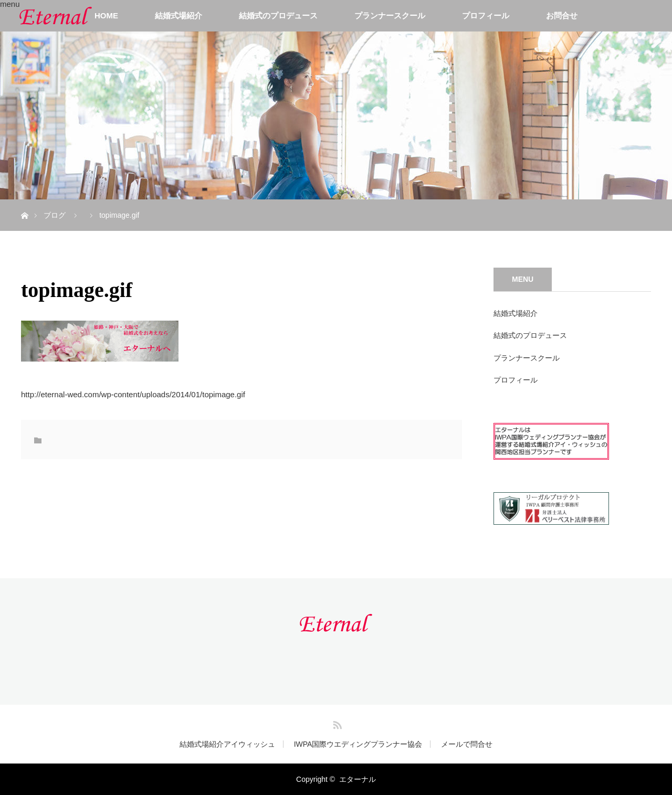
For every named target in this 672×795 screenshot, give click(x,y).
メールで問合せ (467, 744)
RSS (336, 723)
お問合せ (562, 15)
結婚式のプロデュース (278, 15)
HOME (106, 15)
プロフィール (486, 15)
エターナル (358, 779)
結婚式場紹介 (178, 15)
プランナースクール (390, 15)
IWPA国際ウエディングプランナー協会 (358, 744)
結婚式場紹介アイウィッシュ (227, 744)
